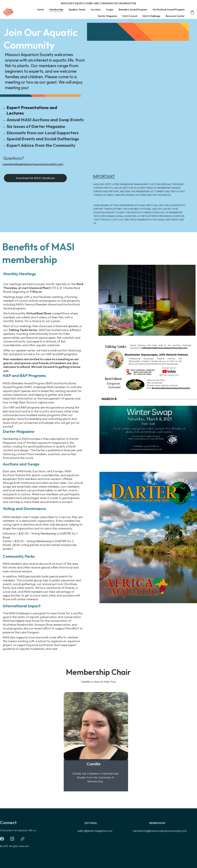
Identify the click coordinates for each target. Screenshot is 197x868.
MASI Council (130, 16)
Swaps (110, 9)
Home (41, 9)
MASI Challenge (151, 16)
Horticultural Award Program (169, 9)
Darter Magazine (107, 16)
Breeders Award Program (133, 9)
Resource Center (175, 16)
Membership (56, 9)
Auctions (96, 9)
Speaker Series (77, 9)
